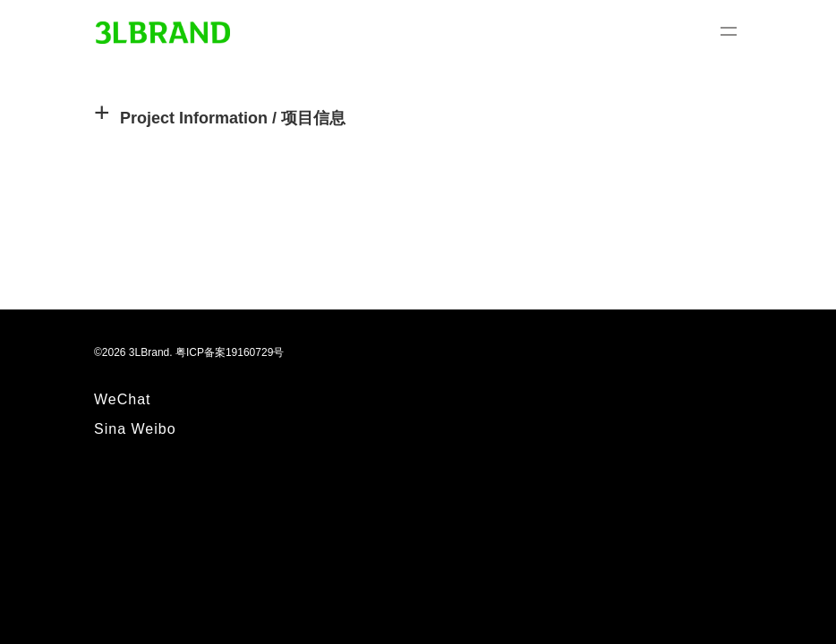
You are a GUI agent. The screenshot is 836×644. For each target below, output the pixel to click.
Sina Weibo (135, 429)
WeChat (123, 399)
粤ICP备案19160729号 (230, 352)
